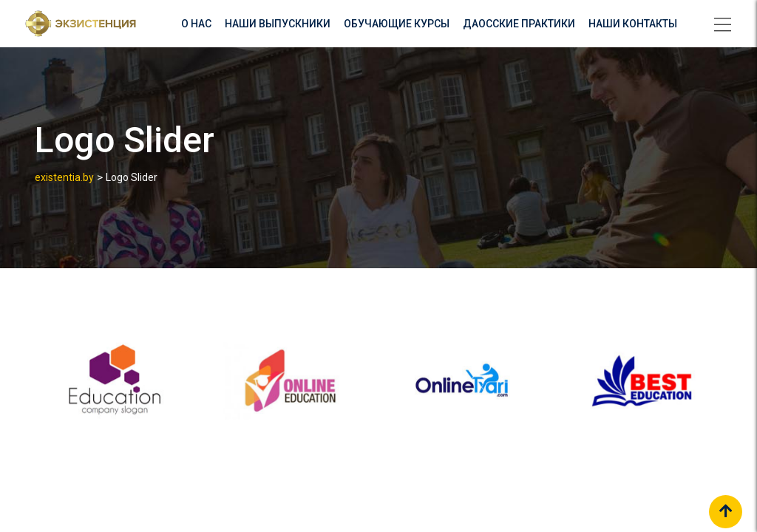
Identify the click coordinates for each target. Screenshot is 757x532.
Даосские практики (519, 24)
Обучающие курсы (397, 24)
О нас (196, 24)
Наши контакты (633, 24)
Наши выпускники (278, 24)
